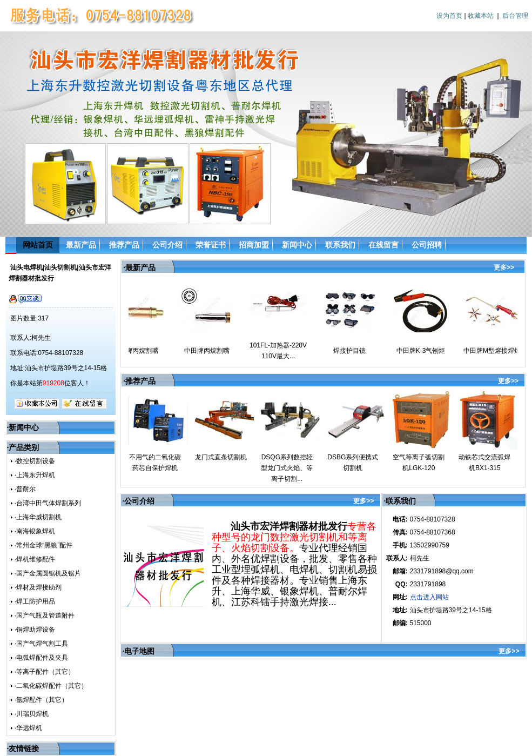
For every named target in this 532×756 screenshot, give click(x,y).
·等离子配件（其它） (45, 672)
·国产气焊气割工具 (41, 644)
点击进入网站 (429, 597)
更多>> (504, 267)
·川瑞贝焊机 (32, 714)
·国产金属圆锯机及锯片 (48, 573)
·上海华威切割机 (38, 517)
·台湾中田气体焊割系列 (48, 503)
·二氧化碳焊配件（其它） (51, 686)
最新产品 (81, 245)
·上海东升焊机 (35, 475)
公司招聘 (427, 245)
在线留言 (383, 245)
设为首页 (449, 16)
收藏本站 (481, 16)
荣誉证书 (211, 245)
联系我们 (340, 245)
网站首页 (38, 245)
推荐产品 (124, 245)
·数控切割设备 (35, 461)
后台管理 (515, 16)
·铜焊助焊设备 (35, 630)
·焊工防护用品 (35, 601)
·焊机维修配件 (35, 559)
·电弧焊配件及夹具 (41, 658)
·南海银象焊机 (35, 531)
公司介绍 (167, 245)
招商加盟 (254, 245)
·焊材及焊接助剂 (38, 587)
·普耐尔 (25, 489)
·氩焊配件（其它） (41, 700)
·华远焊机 (28, 728)
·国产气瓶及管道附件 (45, 615)
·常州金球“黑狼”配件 (43, 545)
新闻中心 (297, 245)
